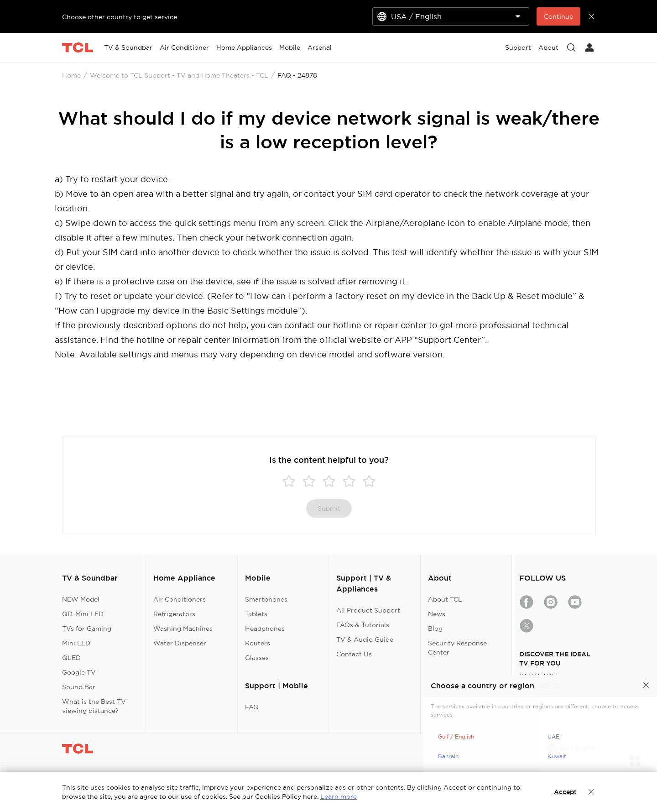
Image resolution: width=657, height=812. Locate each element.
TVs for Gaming (87, 629)
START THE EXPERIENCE (540, 681)
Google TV (79, 672)
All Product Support (368, 610)
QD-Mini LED (83, 614)
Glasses (257, 658)
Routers (258, 643)
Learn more (339, 796)
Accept (565, 792)
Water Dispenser (180, 643)
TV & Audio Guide (365, 639)
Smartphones (266, 599)
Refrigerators (174, 614)
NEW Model (81, 599)
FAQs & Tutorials (363, 625)
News (437, 614)
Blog (435, 629)
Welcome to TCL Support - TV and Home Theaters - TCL (179, 75)
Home (71, 75)
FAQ (252, 707)
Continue (558, 16)
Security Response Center (457, 648)
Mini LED (76, 643)
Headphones (265, 629)
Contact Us (354, 654)
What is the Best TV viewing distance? (94, 706)
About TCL (445, 599)
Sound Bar (79, 687)
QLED (71, 658)
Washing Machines (183, 629)
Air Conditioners (180, 599)
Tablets (256, 614)
